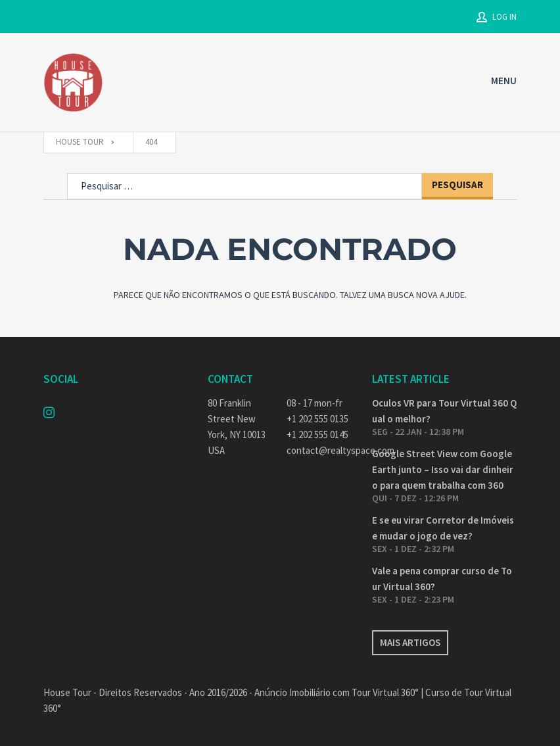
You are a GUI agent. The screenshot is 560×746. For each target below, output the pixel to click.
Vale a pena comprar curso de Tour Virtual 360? (442, 579)
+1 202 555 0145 (317, 435)
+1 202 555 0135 (317, 419)
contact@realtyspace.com (319, 450)
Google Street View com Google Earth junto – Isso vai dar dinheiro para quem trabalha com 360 (443, 469)
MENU (504, 81)
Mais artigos (410, 642)
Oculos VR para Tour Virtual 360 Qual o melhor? (444, 411)
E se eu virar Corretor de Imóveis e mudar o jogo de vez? (443, 528)
